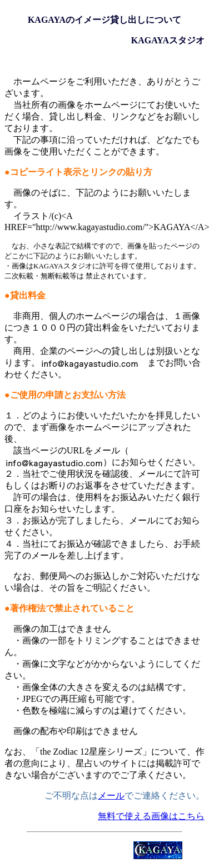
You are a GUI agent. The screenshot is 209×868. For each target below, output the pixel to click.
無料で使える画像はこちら (151, 816)
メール (111, 795)
